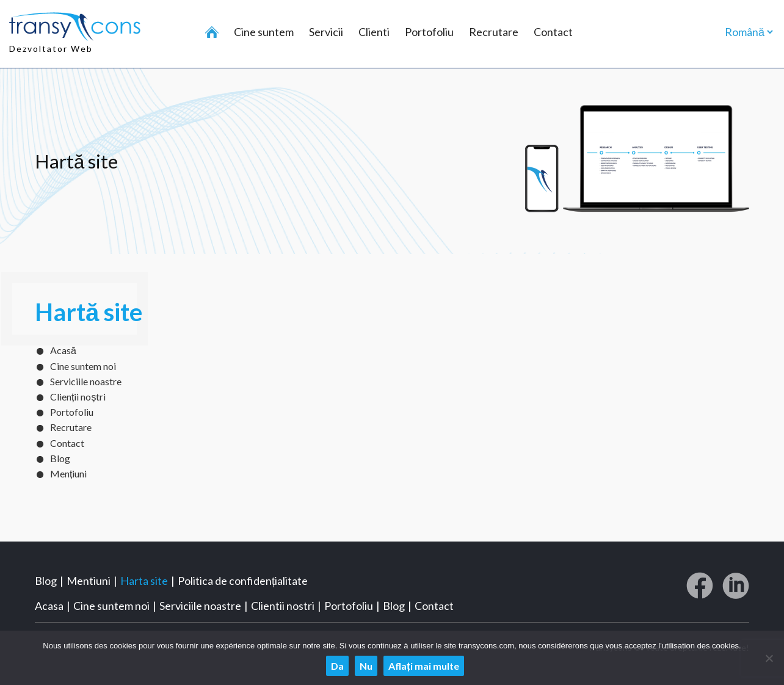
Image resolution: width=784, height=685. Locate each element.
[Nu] (769, 658)
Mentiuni (89, 581)
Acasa (49, 606)
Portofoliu (429, 32)
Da (337, 666)
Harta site (144, 581)
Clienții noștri (78, 397)
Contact (553, 32)
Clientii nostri (283, 606)
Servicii (326, 32)
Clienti (374, 32)
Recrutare (494, 32)
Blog (60, 458)
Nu (366, 666)
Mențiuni (68, 473)
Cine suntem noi (83, 366)
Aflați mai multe (423, 666)
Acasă (63, 350)
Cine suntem (264, 32)
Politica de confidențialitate (243, 581)
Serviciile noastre (86, 381)
